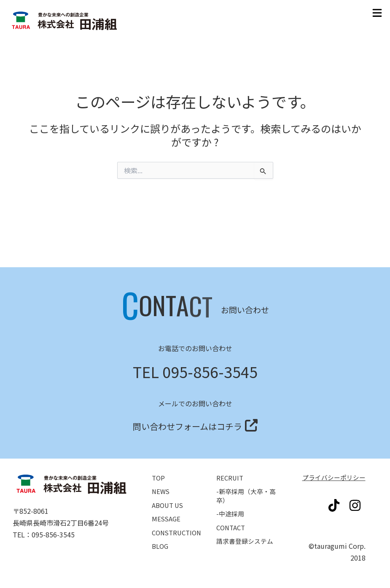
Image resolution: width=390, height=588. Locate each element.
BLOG (161, 539)
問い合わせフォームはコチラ (187, 413)
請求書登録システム (247, 534)
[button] (377, 13)
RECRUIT (230, 467)
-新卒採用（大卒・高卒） (248, 486)
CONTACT (232, 520)
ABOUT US (169, 496)
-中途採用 (231, 505)
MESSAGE (167, 510)
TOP (159, 467)
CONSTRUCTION (178, 525)
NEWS (161, 481)
